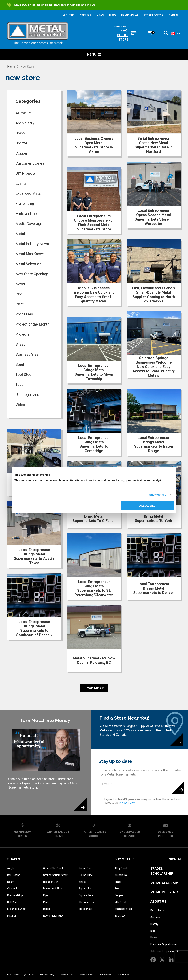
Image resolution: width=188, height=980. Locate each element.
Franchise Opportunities (164, 944)
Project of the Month (32, 324)
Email (107, 784)
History (154, 924)
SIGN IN (173, 15)
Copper (21, 153)
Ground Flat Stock (53, 868)
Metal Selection (28, 264)
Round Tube (86, 875)
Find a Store (157, 911)
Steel (20, 364)
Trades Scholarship (162, 871)
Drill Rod (12, 902)
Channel (12, 889)
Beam (11, 882)
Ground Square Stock (55, 875)
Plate (20, 304)
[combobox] (174, 33)
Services (155, 917)
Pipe (19, 294)
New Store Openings (32, 274)
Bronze (21, 143)
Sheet (20, 344)
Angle (11, 868)
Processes (24, 314)
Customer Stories (30, 163)
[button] (166, 34)
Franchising (25, 204)
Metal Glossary (165, 883)
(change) (122, 30)
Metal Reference (165, 892)
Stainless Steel (28, 354)
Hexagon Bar (51, 882)
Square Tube (86, 895)
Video (20, 405)
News (20, 284)
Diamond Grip (15, 895)
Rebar (47, 909)
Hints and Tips (27, 214)
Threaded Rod (87, 902)
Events (21, 183)
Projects (22, 334)
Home (11, 67)
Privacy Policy (127, 803)
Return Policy (105, 975)
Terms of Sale (86, 975)
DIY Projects (26, 173)
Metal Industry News (32, 244)
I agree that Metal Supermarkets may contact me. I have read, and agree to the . (142, 801)
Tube (19, 385)
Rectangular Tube (53, 916)
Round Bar (85, 868)
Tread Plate (85, 909)
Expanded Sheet (17, 909)
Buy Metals (125, 859)
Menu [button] (94, 54)
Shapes (14, 859)
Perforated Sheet (53, 889)
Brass (20, 133)
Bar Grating (14, 875)
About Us (158, 901)
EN (174, 33)
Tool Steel (24, 375)
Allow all (147, 506)
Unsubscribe (123, 975)
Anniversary (25, 123)
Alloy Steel (121, 868)
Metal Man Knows (30, 254)
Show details (158, 494)
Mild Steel (120, 902)
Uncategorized (27, 395)
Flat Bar (12, 916)
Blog (153, 931)
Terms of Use (66, 975)
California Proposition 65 (164, 951)
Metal (20, 234)
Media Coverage (29, 224)
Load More (94, 688)
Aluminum (23, 113)
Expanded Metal (29, 193)
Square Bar (85, 889)
